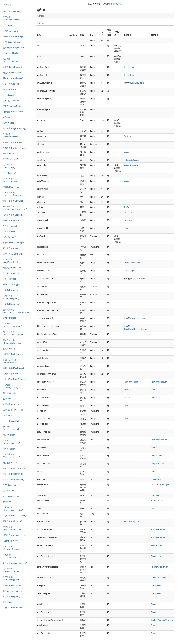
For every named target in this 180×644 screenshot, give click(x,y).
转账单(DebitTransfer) (12, 67)
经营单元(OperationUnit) (13, 479)
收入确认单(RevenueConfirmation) (13, 509)
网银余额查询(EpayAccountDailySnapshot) (16, 333)
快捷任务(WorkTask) (12, 84)
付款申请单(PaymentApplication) (12, 528)
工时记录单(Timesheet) (13, 410)
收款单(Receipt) (10, 349)
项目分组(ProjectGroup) (13, 474)
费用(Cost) (7, 502)
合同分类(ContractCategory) (11, 135)
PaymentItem (157, 545)
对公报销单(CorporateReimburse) (12, 548)
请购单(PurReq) (10, 318)
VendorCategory (131, 165)
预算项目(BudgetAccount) (14, 354)
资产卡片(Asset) (10, 226)
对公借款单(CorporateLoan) (15, 563)
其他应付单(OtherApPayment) (11, 297)
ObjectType (129, 67)
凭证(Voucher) (9, 435)
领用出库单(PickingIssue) (14, 535)
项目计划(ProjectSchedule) (14, 468)
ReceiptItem (156, 556)
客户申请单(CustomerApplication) (12, 578)
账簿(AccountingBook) (12, 591)
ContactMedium (158, 456)
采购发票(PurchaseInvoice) (15, 148)
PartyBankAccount (132, 382)
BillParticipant (157, 501)
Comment (155, 495)
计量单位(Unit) (9, 232)
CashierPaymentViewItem (162, 620)
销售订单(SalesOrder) (12, 11)
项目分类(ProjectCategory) (14, 128)
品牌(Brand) (8, 399)
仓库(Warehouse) (10, 159)
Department (129, 220)
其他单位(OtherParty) (12, 585)
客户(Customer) (10, 485)
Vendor (127, 152)
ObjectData (129, 75)
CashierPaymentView (160, 578)
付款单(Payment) (10, 290)
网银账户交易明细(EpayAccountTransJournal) (15, 208)
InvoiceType (129, 271)
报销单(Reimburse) (11, 187)
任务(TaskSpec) (10, 279)
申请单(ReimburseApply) (14, 243)
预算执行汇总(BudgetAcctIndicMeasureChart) (16, 311)
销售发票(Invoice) (10, 463)
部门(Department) (10, 89)
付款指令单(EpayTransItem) (15, 379)
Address (127, 390)
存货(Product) (9, 393)
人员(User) (7, 117)
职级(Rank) (8, 415)
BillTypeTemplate (131, 522)
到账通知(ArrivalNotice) (13, 78)
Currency (128, 212)
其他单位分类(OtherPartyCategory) (12, 342)
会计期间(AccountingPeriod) (11, 428)
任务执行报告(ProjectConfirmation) (12, 194)
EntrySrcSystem (137, 83)
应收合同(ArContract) (12, 248)
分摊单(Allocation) (11, 31)
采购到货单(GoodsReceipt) (15, 541)
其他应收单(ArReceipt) (13, 142)
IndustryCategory (131, 160)
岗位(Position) (9, 123)
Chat (153, 508)
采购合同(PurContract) (13, 608)
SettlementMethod (132, 263)
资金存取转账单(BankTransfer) (10, 361)
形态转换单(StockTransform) (10, 261)
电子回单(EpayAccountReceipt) (12, 60)
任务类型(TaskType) (11, 284)
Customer (128, 136)
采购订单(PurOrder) (11, 220)
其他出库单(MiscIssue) (13, 374)
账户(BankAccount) (11, 496)
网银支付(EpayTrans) (12, 268)
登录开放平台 (116, 4)
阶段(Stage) (8, 25)
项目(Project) (8, 602)
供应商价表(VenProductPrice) (11, 570)
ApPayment (156, 585)
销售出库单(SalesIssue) (13, 215)
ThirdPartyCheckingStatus (135, 329)
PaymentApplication (159, 567)
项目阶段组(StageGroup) (14, 48)
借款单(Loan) (9, 154)
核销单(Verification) (11, 53)
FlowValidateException (161, 485)
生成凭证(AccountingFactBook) (12, 325)
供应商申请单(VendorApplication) (11, 456)
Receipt (154, 604)
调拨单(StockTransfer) (12, 73)
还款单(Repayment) (11, 304)
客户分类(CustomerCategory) (12, 18)
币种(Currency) (9, 237)
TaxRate (127, 207)
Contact (127, 398)
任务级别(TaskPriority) (12, 101)
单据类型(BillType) (11, 404)
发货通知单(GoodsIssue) (14, 273)
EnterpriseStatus (138, 318)
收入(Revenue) (9, 173)
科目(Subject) (9, 95)
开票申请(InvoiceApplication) (11, 556)
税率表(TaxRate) (10, 449)
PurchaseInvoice (158, 529)
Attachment (156, 479)
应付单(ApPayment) (11, 596)
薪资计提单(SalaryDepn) (13, 201)
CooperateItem (157, 464)
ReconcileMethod (138, 279)
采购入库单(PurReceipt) (13, 36)
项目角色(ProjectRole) (12, 521)
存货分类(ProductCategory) (15, 516)
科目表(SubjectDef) (11, 421)
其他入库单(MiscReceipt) (14, 368)
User (126, 228)
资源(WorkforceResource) (14, 106)
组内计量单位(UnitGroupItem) (10, 180)
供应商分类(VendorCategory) (11, 166)
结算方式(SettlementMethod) (11, 442)
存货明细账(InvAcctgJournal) (10, 386)
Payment (155, 625)
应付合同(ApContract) (12, 254)
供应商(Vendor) (9, 491)
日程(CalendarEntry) (12, 42)
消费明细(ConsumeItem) (13, 112)
